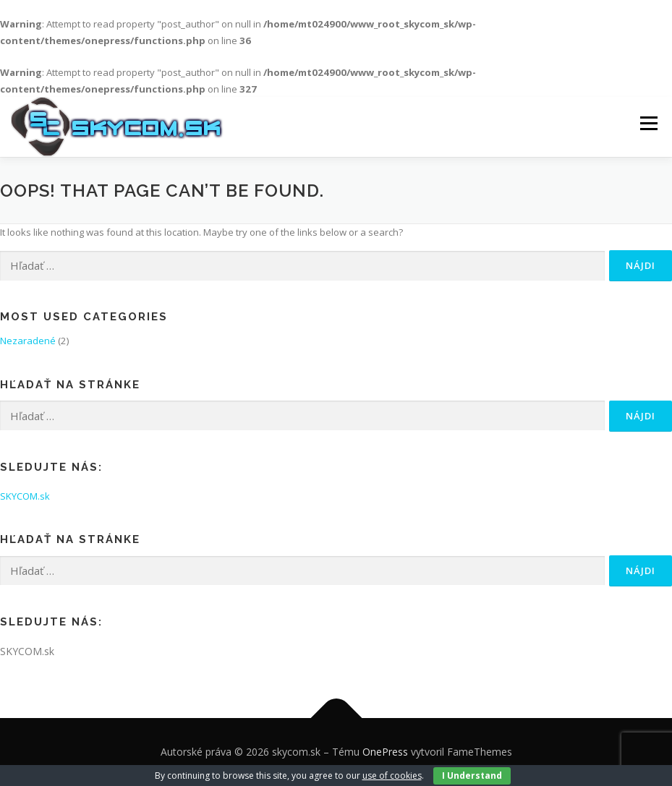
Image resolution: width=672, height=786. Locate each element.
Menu (648, 124)
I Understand (472, 776)
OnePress (385, 752)
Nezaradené (28, 341)
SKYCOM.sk (25, 496)
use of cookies (392, 776)
